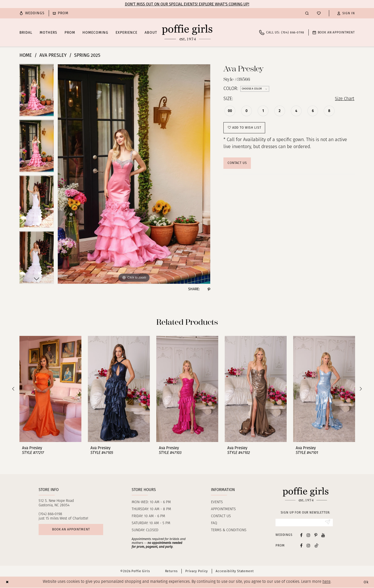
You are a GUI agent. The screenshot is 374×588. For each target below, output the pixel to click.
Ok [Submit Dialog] (366, 583)
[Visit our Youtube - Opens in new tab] (323, 535)
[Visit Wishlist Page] (319, 13)
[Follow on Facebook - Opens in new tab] (301, 546)
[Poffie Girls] (187, 32)
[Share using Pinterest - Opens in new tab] (209, 289)
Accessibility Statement (235, 572)
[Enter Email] (304, 523)
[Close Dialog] (8, 582)
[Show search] (307, 13)
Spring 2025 (87, 55)
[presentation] (50, 389)
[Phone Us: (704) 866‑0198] (282, 32)
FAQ (214, 523)
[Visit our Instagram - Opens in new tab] (308, 535)
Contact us (221, 516)
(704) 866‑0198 (50, 514)
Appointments (223, 509)
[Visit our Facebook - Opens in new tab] (301, 535)
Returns (171, 572)
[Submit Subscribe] (327, 523)
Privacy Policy (197, 572)
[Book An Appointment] (334, 32)
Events (217, 502)
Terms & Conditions (229, 530)
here (326, 582)
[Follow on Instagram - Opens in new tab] (308, 546)
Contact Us (238, 165)
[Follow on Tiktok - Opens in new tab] (316, 546)
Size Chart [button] (344, 99)
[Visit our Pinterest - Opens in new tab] (316, 535)
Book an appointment (73, 530)
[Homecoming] (61, 13)
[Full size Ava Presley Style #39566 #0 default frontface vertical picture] (134, 174)
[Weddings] (32, 13)
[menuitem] (32, 13)
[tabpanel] (37, 92)
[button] (346, 13)
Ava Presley (53, 55)
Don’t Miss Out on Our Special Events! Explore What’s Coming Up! (187, 4)
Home (26, 55)
